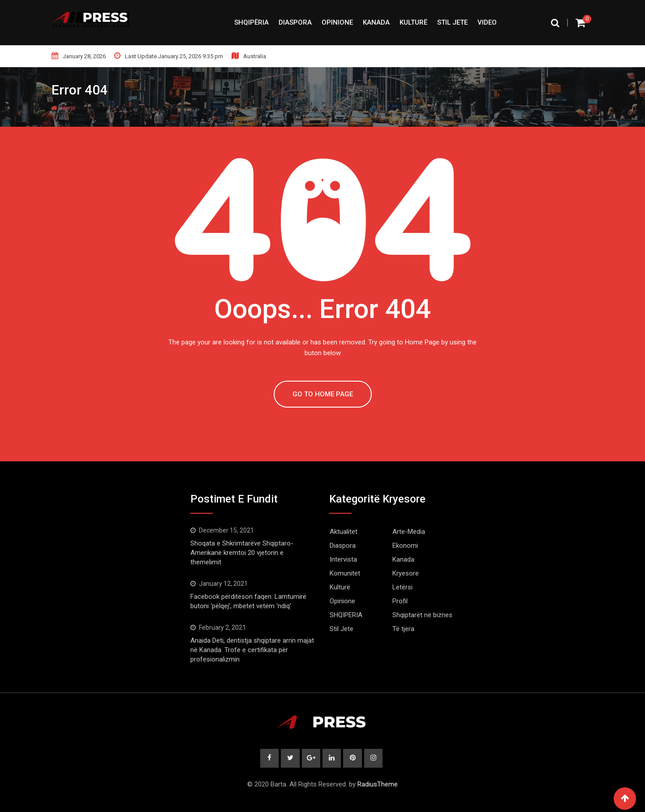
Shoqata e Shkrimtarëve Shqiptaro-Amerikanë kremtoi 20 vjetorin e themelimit (242, 553)
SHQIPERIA (346, 615)
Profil (400, 601)
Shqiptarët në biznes (422, 615)
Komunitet (345, 573)
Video (487, 22)
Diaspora (295, 22)
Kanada (376, 22)
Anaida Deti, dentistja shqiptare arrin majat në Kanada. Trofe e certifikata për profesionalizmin (252, 650)
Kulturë (413, 22)
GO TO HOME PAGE (323, 394)
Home (64, 108)
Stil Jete (452, 22)
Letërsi (402, 587)
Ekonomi (405, 546)
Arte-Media (409, 532)
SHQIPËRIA (252, 22)
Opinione (337, 22)
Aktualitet (344, 532)
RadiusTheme (378, 784)
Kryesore (406, 573)
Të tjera (403, 629)
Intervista (343, 559)
